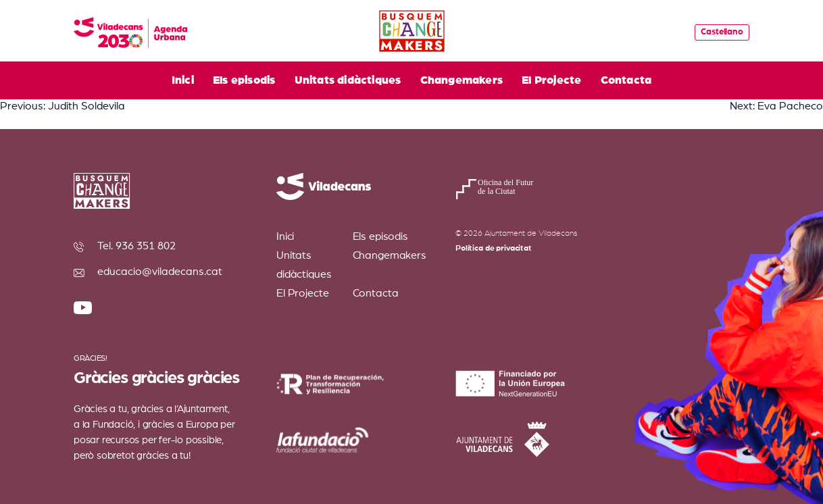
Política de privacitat (494, 248)
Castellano (722, 32)
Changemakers (462, 80)
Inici (183, 80)
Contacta (626, 80)
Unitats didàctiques (348, 80)
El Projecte (551, 80)
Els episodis (244, 80)
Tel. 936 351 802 (136, 246)
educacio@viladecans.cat (160, 272)
